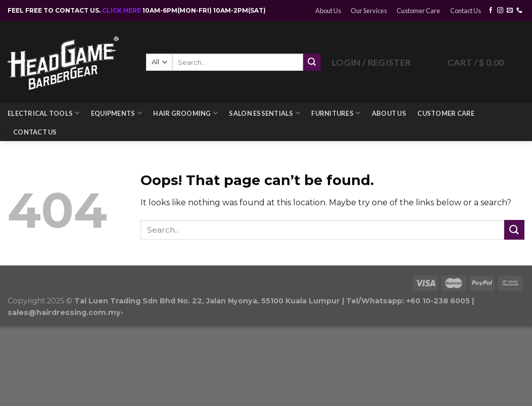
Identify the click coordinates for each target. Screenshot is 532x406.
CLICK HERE (122, 10)
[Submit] (514, 230)
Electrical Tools (44, 113)
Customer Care (418, 11)
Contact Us (466, 11)
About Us (328, 11)
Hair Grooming (185, 113)
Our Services (369, 11)
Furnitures (336, 113)
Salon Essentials (264, 113)
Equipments (116, 113)
